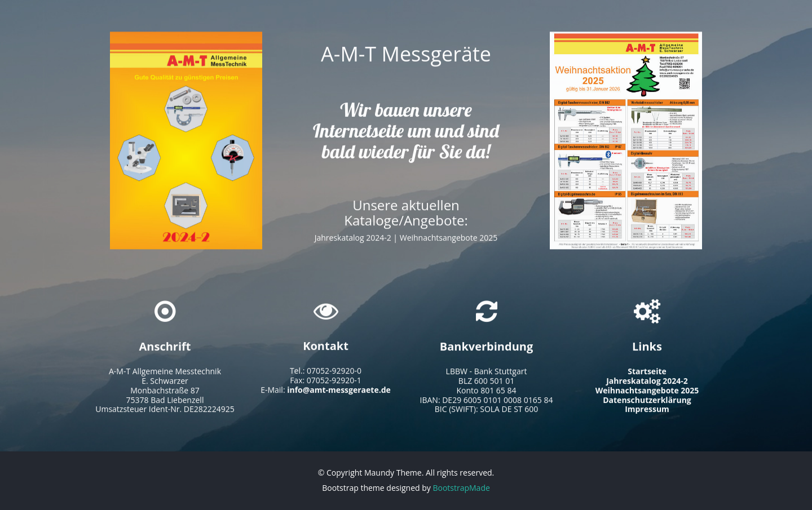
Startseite (647, 374)
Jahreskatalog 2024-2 (353, 243)
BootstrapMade (461, 488)
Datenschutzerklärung (647, 403)
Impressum (647, 412)
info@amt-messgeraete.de (339, 393)
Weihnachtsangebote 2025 (449, 243)
